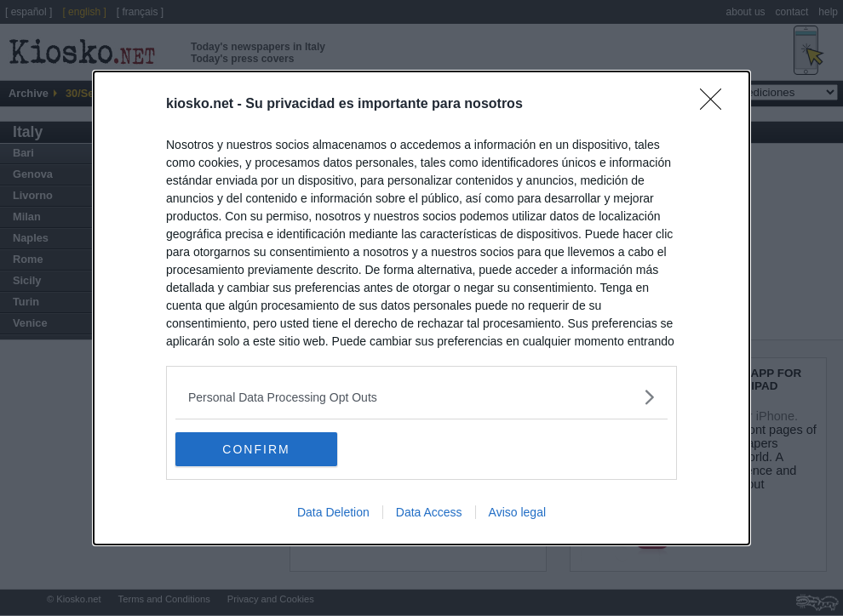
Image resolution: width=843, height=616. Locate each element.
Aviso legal (517, 512)
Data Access (429, 512)
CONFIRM (256, 448)
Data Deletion (333, 512)
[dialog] (421, 308)
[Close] (716, 105)
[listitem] (421, 397)
